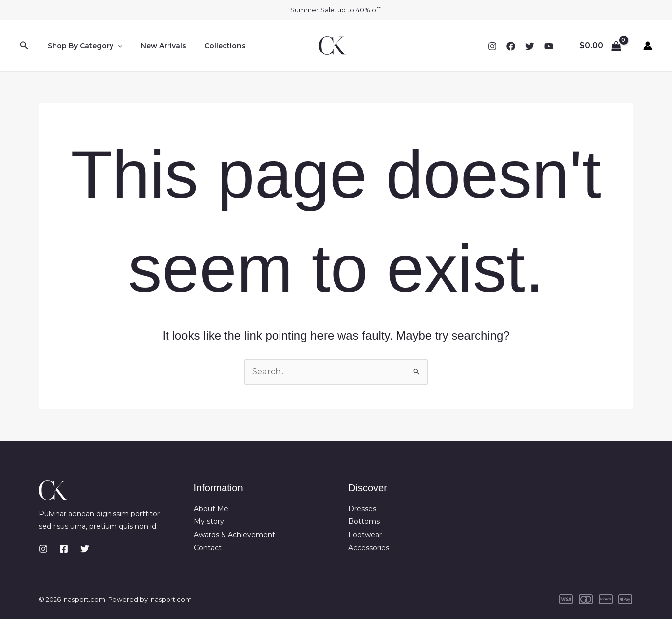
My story (209, 521)
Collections (215, 46)
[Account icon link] (648, 46)
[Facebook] (511, 46)
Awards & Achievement (234, 535)
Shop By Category (83, 46)
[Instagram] (492, 46)
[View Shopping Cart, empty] (600, 46)
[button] (24, 46)
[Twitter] (530, 46)
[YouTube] (549, 46)
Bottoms (364, 521)
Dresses (362, 509)
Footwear (365, 535)
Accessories (369, 548)
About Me (211, 509)
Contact (208, 548)
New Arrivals (158, 46)
